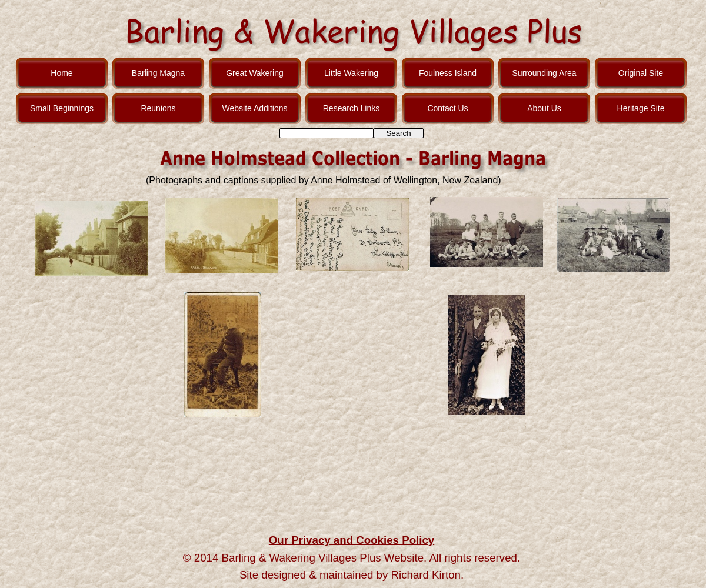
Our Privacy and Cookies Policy (352, 540)
